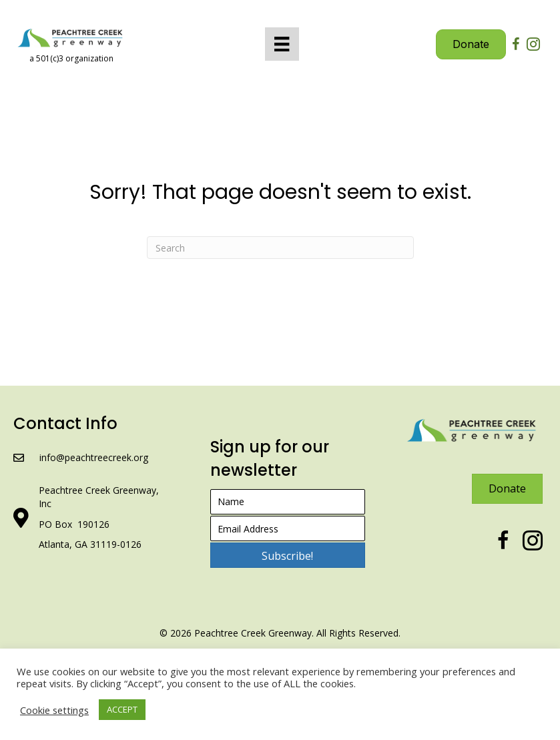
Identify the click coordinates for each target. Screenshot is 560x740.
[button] (288, 555)
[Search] (280, 248)
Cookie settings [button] (54, 710)
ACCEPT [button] (122, 709)
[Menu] (282, 44)
